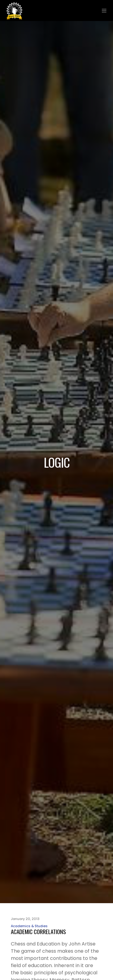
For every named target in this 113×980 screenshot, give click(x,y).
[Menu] (103, 11)
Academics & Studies (29, 926)
